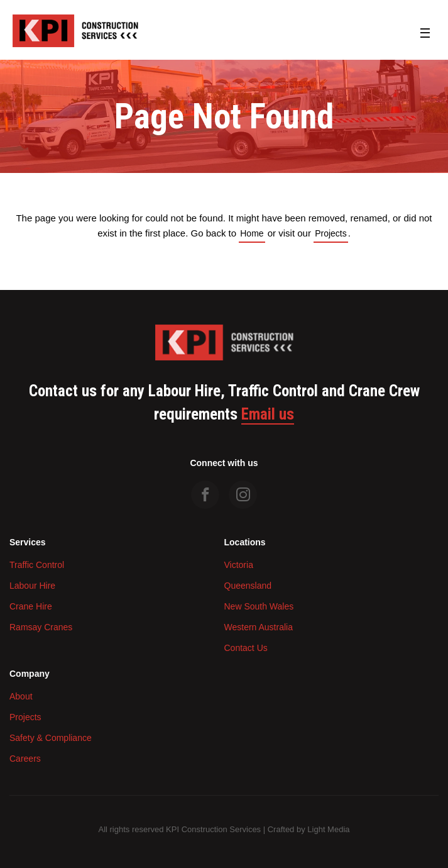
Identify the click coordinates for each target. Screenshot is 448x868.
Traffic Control (37, 565)
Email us (268, 415)
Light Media (328, 829)
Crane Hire (31, 606)
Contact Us (246, 648)
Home (252, 233)
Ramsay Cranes (41, 627)
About (21, 696)
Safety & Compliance (51, 738)
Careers (25, 759)
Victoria (239, 565)
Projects (331, 233)
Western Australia (259, 627)
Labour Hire (32, 586)
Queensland (248, 586)
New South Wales (259, 606)
